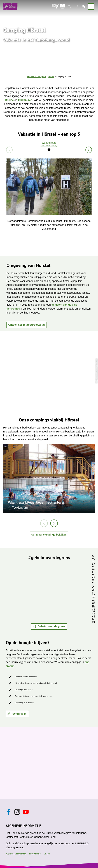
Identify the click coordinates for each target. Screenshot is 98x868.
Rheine (9, 100)
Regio (51, 77)
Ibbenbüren (25, 100)
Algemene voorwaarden (16, 854)
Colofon (47, 854)
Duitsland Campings (37, 77)
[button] (26, 325)
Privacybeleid (35, 854)
